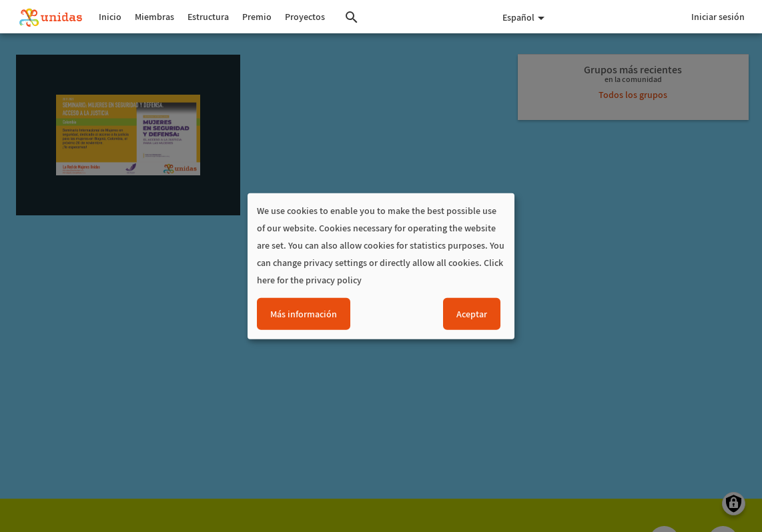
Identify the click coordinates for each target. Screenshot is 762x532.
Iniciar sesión (718, 17)
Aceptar (472, 313)
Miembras (154, 17)
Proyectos (305, 17)
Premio (257, 17)
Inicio (110, 17)
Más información (304, 313)
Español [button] (523, 17)
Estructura (208, 17)
